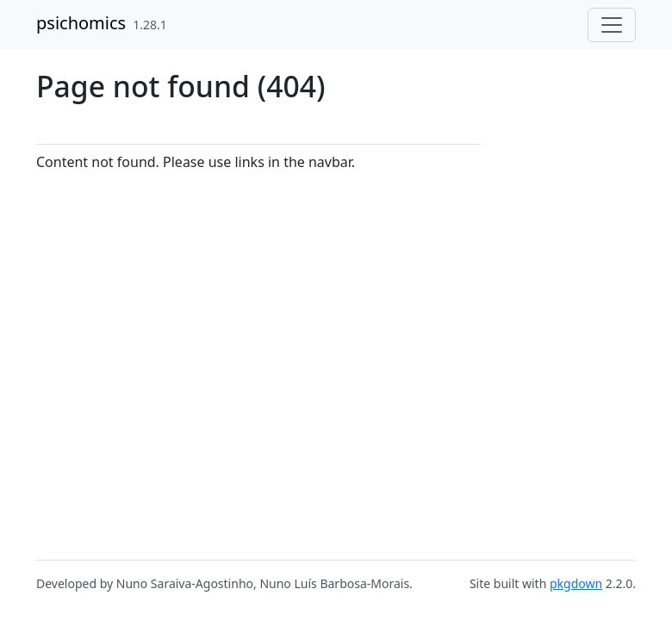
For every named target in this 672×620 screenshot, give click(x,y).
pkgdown (576, 583)
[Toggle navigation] (612, 25)
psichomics (81, 23)
